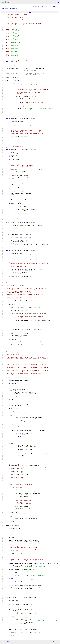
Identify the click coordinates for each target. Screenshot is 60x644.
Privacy (12, 642)
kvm (12, 9)
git (15, 7)
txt (54, 642)
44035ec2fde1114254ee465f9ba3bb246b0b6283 (42, 7)
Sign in (57, 2)
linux (3, 7)
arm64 (7, 9)
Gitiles (8, 642)
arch (3, 9)
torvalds (20, 7)
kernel (11, 7)
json (57, 642)
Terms (16, 642)
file (30, 12)
